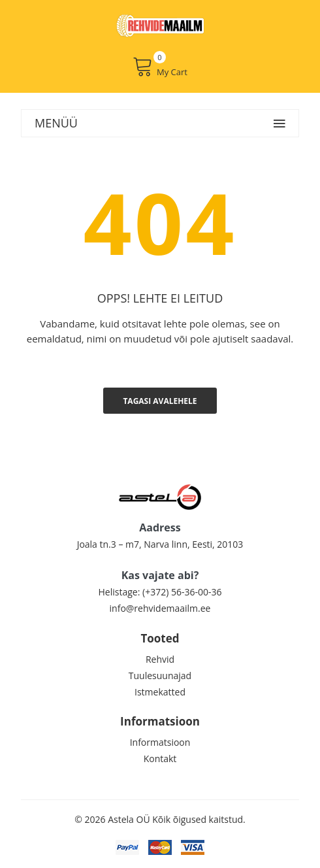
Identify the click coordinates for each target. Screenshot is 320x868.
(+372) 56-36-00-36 (182, 592)
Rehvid (160, 659)
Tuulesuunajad (160, 676)
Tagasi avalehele (160, 401)
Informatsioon (160, 742)
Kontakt (160, 759)
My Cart (160, 67)
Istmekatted (160, 692)
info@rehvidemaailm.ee (160, 608)
